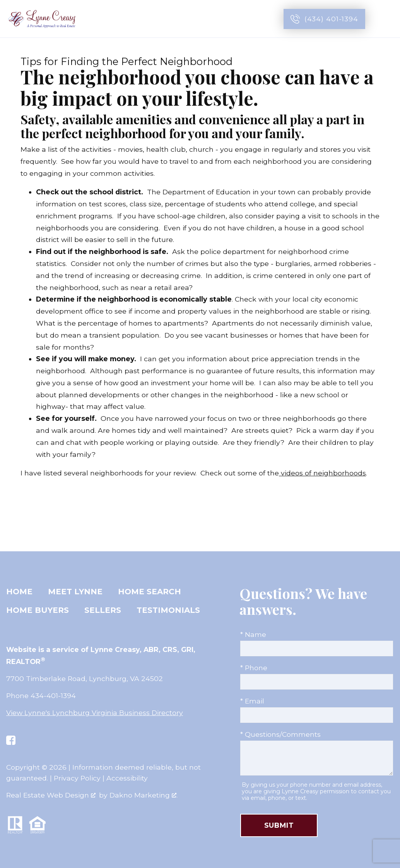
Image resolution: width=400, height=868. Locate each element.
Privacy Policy (77, 778)
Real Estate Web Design (51, 795)
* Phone (254, 668)
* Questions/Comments (280, 734)
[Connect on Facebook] (11, 740)
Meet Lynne (75, 592)
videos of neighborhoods (322, 473)
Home (19, 592)
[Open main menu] (385, 19)
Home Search (150, 592)
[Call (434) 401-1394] (324, 19)
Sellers (103, 610)
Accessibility (127, 778)
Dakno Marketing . (144, 795)
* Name (253, 634)
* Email (252, 701)
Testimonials (168, 610)
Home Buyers (38, 610)
